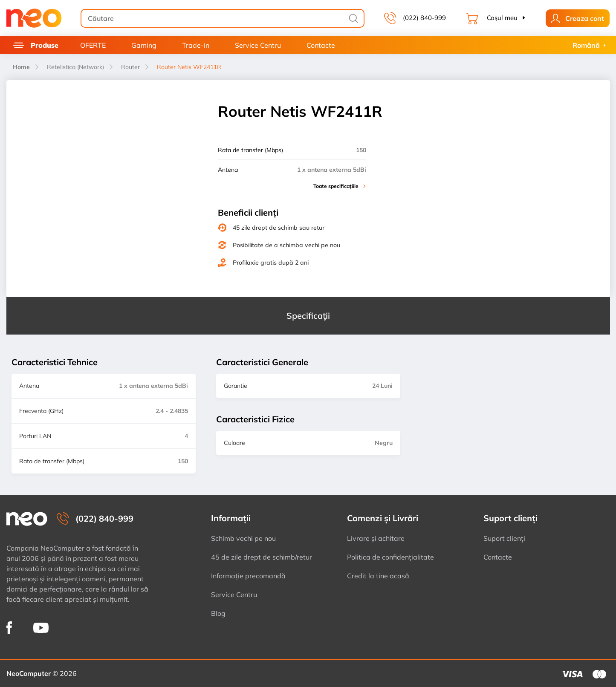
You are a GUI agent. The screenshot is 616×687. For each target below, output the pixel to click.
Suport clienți (504, 538)
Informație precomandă (248, 576)
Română (586, 45)
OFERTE (93, 45)
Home (21, 67)
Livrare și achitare (376, 538)
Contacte (321, 45)
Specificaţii (308, 316)
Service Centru (258, 45)
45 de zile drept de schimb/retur (262, 557)
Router (130, 67)
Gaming (144, 45)
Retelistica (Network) (75, 67)
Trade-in (196, 45)
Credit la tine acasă (378, 576)
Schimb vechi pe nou (243, 538)
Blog (218, 613)
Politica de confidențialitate (390, 557)
